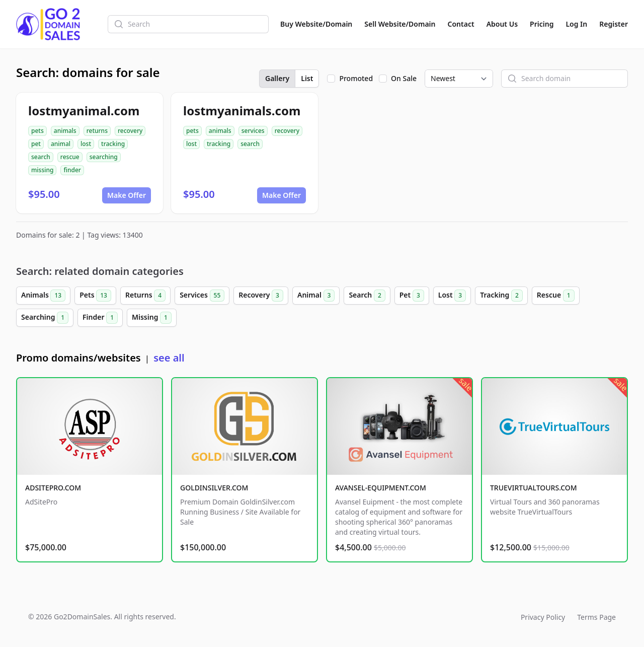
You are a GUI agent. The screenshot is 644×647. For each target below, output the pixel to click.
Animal (316, 296)
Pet (412, 296)
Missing (152, 318)
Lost (452, 296)
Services (202, 296)
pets (37, 131)
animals (65, 131)
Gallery (277, 78)
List (307, 78)
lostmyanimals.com (242, 111)
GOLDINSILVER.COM (214, 488)
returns (97, 131)
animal (61, 144)
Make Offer (127, 195)
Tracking (501, 296)
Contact (461, 24)
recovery (130, 131)
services (253, 131)
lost (86, 144)
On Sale (404, 78)
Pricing (542, 24)
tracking (113, 144)
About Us (502, 24)
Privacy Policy (543, 617)
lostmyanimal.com (84, 111)
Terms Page (596, 617)
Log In (576, 24)
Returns (145, 296)
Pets (95, 296)
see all (169, 358)
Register (614, 24)
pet (36, 144)
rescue (70, 157)
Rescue (556, 296)
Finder (100, 318)
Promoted (356, 78)
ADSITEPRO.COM (53, 488)
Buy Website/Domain (316, 24)
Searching (45, 318)
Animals (43, 296)
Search (367, 296)
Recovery (261, 296)
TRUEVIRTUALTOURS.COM (534, 488)
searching (104, 157)
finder (72, 170)
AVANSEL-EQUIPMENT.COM (381, 488)
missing (42, 170)
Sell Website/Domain (400, 24)
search (41, 157)
